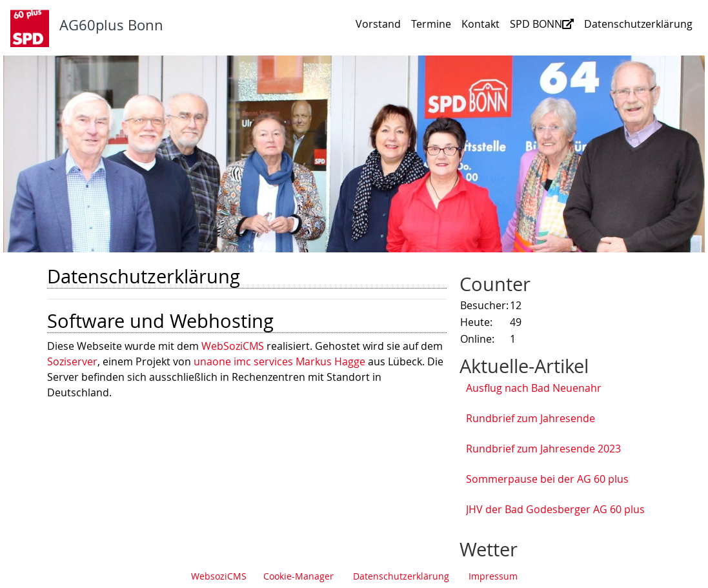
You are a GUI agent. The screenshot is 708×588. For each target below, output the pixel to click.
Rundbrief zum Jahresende (531, 418)
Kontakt (480, 24)
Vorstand (378, 24)
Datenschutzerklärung (638, 24)
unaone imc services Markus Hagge (279, 361)
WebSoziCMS (233, 346)
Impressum (493, 576)
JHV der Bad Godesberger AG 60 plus (555, 509)
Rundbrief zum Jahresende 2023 (543, 449)
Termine (431, 24)
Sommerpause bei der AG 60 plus (547, 479)
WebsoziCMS (219, 576)
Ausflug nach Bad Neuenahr (534, 388)
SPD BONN (542, 24)
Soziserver (72, 361)
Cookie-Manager (298, 576)
